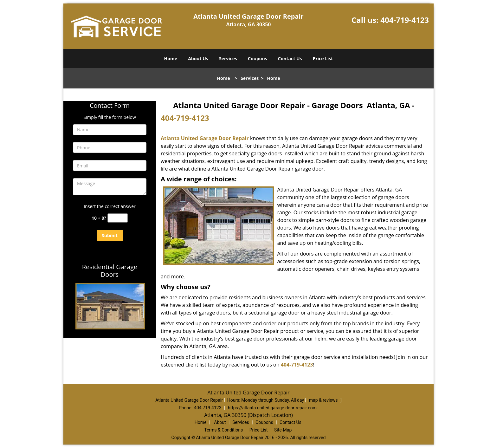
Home (171, 58)
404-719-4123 (405, 20)
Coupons (257, 58)
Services (228, 58)
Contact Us (290, 58)
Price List (323, 58)
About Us (198, 58)
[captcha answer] (118, 218)
